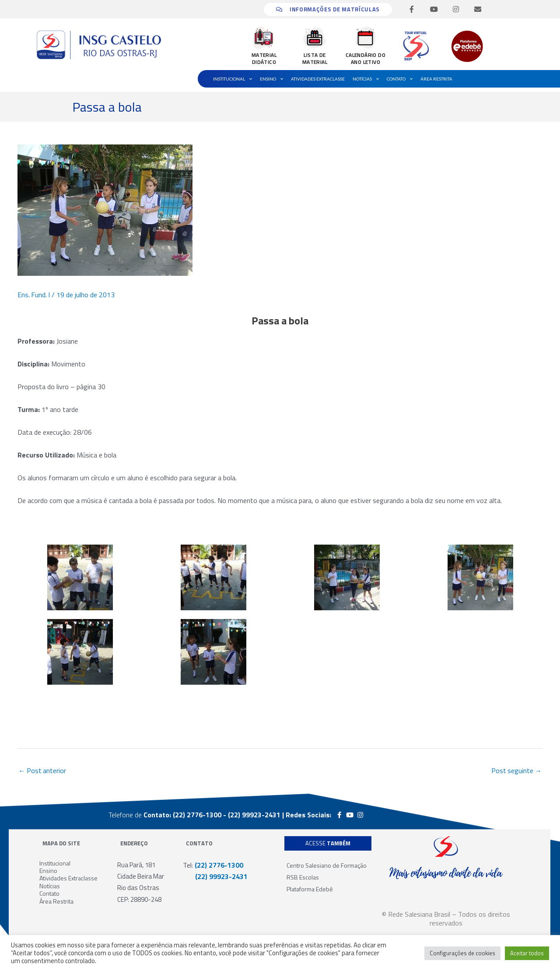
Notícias (366, 79)
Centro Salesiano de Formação (327, 865)
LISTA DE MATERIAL (315, 58)
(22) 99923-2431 (215, 877)
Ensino (271, 79)
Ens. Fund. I (34, 295)
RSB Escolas (303, 877)
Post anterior (43, 771)
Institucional (233, 79)
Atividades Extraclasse (318, 79)
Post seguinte (516, 771)
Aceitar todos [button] (527, 953)
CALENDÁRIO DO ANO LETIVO (366, 58)
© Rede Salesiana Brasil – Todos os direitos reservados (446, 918)
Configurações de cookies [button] (462, 953)
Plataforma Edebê (310, 889)
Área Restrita (436, 79)
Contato (400, 79)
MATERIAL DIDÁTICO (264, 58)
